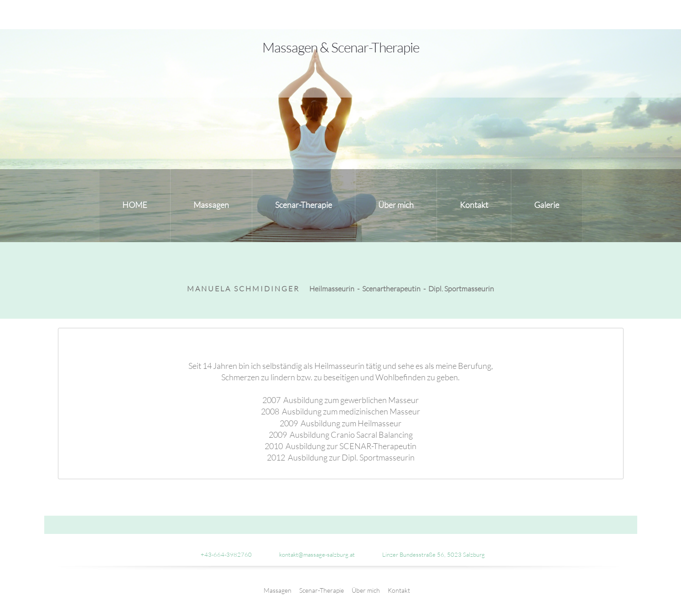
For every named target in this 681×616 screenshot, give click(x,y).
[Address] (429, 554)
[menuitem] (135, 206)
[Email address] (312, 554)
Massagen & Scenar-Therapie (341, 47)
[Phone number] (222, 554)
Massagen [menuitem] (278, 590)
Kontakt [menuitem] (399, 590)
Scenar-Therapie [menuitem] (322, 590)
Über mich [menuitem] (366, 590)
